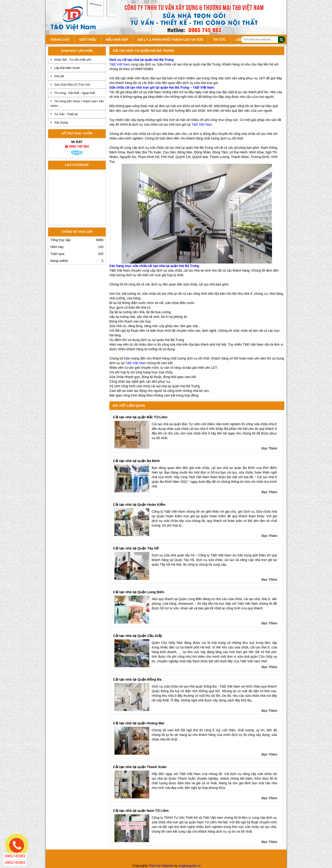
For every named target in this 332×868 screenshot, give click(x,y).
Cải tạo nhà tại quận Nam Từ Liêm (141, 811)
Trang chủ (60, 40)
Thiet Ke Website (161, 866)
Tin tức (219, 40)
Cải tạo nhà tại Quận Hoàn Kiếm (139, 504)
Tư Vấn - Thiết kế (66, 114)
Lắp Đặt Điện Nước (67, 68)
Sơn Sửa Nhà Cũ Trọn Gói (72, 85)
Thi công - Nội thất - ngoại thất (74, 93)
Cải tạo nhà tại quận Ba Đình (136, 461)
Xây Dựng (61, 122)
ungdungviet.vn (190, 866)
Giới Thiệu (88, 40)
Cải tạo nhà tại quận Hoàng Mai (139, 723)
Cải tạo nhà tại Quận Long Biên (139, 592)
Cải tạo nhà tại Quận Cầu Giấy (138, 636)
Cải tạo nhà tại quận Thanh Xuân (140, 767)
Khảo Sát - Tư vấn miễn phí (73, 60)
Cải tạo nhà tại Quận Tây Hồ (136, 548)
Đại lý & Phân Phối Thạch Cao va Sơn (170, 40)
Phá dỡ (59, 76)
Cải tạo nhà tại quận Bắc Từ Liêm (140, 417)
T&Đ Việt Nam (120, 64)
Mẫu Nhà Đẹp (117, 40)
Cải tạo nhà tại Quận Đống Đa (137, 679)
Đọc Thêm (269, 448)
